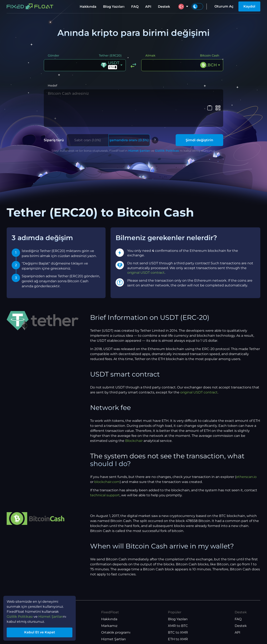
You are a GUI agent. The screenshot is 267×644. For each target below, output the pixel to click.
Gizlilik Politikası (167, 125)
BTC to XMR (178, 607)
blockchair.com (107, 456)
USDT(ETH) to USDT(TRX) (189, 634)
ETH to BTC (177, 620)
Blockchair (134, 415)
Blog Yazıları (114, 7)
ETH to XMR (178, 614)
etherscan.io (246, 451)
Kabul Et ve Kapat (40, 632)
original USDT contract (146, 247)
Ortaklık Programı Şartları (122, 627)
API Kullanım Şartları (118, 634)
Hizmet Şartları (139, 125)
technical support (105, 470)
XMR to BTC (178, 600)
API (148, 7)
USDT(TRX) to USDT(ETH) (189, 627)
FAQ (135, 7)
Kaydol (249, 6)
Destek (164, 7)
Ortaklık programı (116, 607)
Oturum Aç (224, 6)
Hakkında (88, 7)
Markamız (109, 600)
